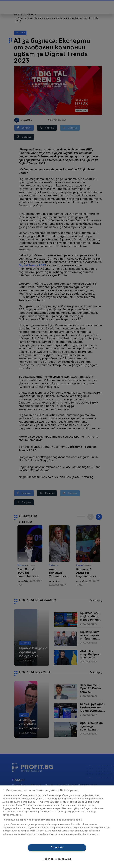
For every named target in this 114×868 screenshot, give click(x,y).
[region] (57, 827)
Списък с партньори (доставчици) (23, 838)
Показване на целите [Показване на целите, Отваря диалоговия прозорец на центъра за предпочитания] (57, 859)
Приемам (57, 848)
